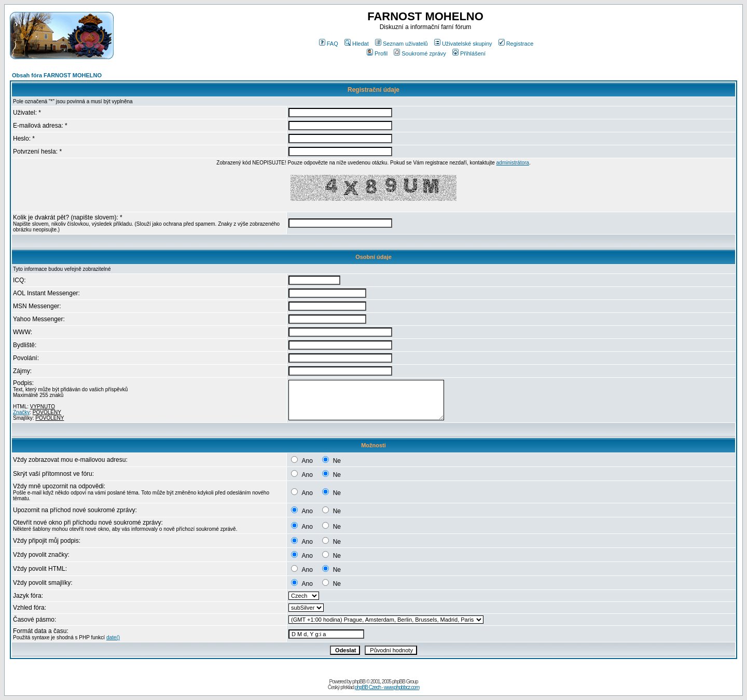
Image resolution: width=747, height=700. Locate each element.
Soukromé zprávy (420, 53)
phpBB (359, 682)
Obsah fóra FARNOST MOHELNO (57, 75)
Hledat (357, 44)
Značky (21, 412)
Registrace (516, 44)
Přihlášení (469, 53)
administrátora (513, 163)
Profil (377, 53)
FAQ (329, 44)
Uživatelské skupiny (463, 44)
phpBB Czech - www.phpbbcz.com (387, 687)
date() (113, 637)
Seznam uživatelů (402, 44)
